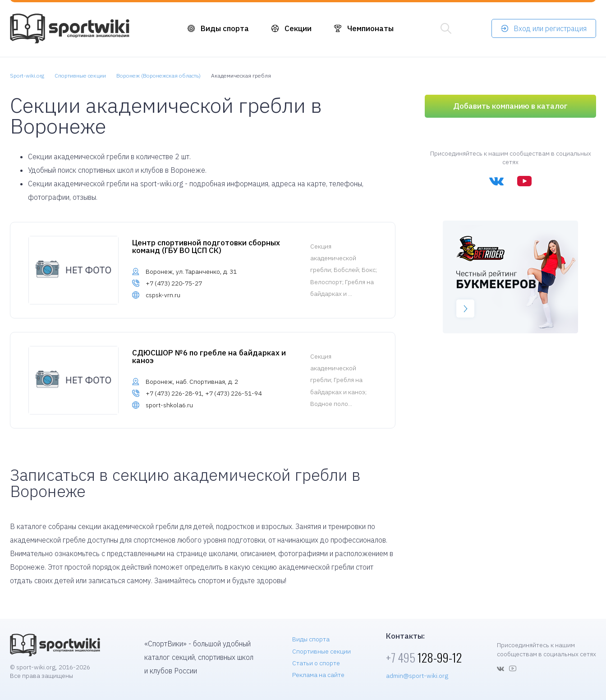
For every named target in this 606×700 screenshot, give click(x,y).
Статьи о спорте (316, 663)
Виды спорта (225, 28)
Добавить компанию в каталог (510, 106)
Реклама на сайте (318, 675)
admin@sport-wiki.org (417, 676)
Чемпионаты (370, 28)
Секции (298, 28)
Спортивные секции (321, 651)
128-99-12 (424, 657)
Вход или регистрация (550, 28)
